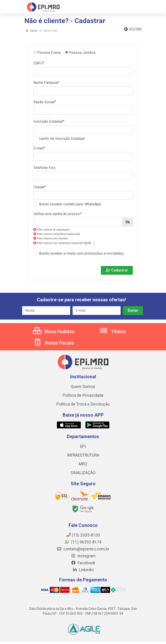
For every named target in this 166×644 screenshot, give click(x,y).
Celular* (40, 187)
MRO (83, 464)
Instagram (83, 556)
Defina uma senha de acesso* (57, 214)
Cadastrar (117, 270)
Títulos (112, 332)
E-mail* (39, 148)
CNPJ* (39, 63)
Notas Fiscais (54, 343)
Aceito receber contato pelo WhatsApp (70, 204)
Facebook (83, 563)
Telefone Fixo (44, 168)
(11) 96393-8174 (83, 542)
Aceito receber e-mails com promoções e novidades (81, 253)
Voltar (133, 29)
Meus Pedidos (54, 332)
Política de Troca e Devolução (83, 404)
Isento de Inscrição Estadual (62, 139)
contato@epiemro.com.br (83, 549)
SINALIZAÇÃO (83, 473)
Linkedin (83, 570)
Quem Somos (83, 387)
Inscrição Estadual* (49, 121)
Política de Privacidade (83, 395)
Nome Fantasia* (46, 83)
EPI (83, 446)
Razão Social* (45, 102)
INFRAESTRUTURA (83, 455)
